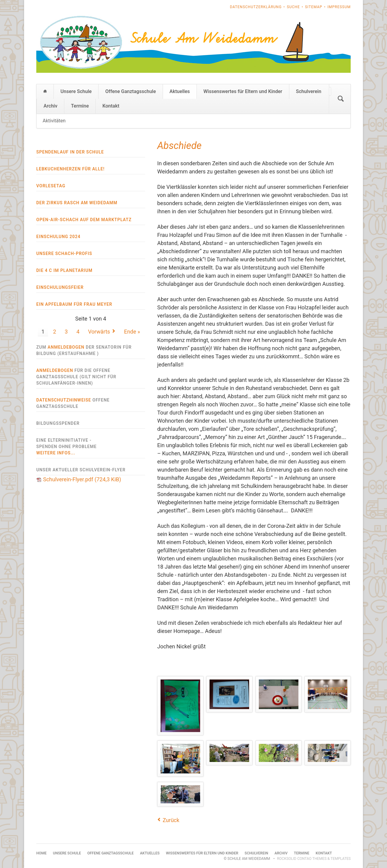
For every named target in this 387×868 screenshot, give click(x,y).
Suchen (341, 99)
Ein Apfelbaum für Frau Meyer (74, 304)
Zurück (171, 820)
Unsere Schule (76, 91)
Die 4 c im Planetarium (64, 270)
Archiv (50, 106)
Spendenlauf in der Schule (70, 152)
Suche (293, 7)
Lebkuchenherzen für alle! (70, 169)
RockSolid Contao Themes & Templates (314, 859)
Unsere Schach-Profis (64, 253)
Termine (80, 106)
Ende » (132, 332)
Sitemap (314, 7)
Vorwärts (99, 332)
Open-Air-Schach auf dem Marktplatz (84, 220)
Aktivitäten (54, 121)
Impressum (339, 7)
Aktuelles (180, 91)
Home (45, 92)
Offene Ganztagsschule (130, 91)
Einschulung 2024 (58, 237)
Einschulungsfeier (60, 287)
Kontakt (111, 106)
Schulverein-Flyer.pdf (82, 479)
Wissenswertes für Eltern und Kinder (243, 91)
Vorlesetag (51, 186)
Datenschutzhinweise (64, 400)
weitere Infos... (56, 453)
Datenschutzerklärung (256, 7)
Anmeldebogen (66, 347)
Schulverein (309, 91)
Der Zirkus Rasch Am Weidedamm (77, 203)
